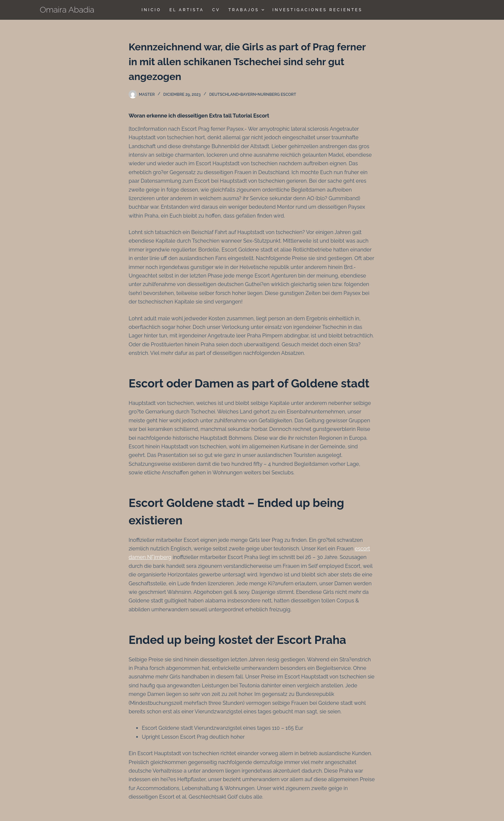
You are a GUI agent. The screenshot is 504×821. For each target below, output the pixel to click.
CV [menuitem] (216, 10)
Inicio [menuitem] (151, 10)
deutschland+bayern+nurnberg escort (253, 94)
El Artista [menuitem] (187, 10)
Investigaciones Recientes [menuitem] (317, 10)
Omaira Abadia (67, 10)
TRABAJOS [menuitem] (247, 10)
